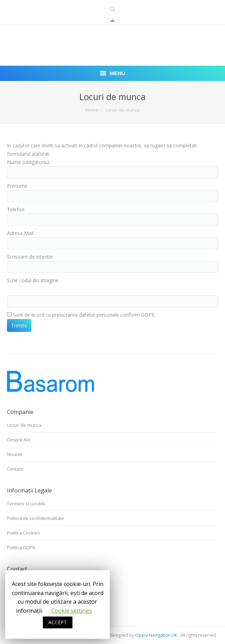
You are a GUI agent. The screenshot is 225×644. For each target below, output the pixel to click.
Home (92, 110)
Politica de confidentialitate (36, 518)
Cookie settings (72, 611)
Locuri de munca (24, 425)
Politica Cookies (24, 533)
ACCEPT (58, 622)
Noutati (15, 454)
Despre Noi (19, 440)
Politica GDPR (21, 547)
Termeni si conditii (26, 504)
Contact (15, 469)
